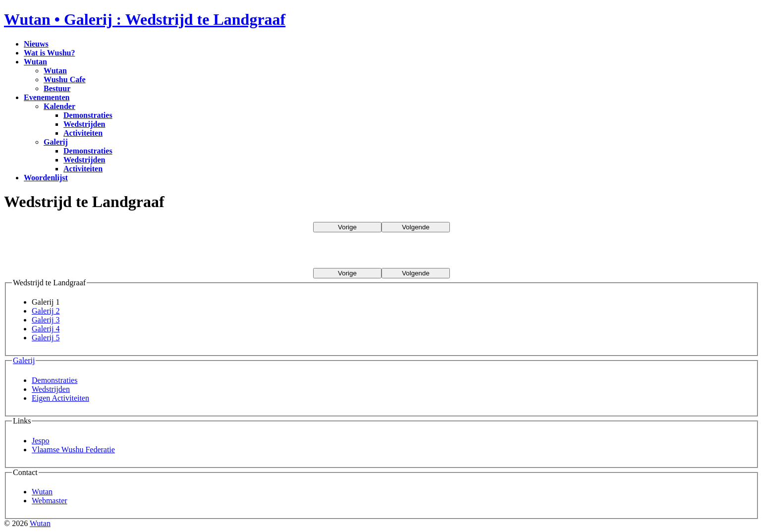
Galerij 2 (46, 311)
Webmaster (50, 501)
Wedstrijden (51, 389)
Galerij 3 (46, 320)
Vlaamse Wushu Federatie (73, 450)
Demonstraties (54, 380)
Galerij (24, 360)
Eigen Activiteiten (60, 398)
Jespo (41, 441)
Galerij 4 (46, 329)
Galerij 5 (46, 338)
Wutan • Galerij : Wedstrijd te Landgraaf (145, 19)
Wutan (42, 492)
